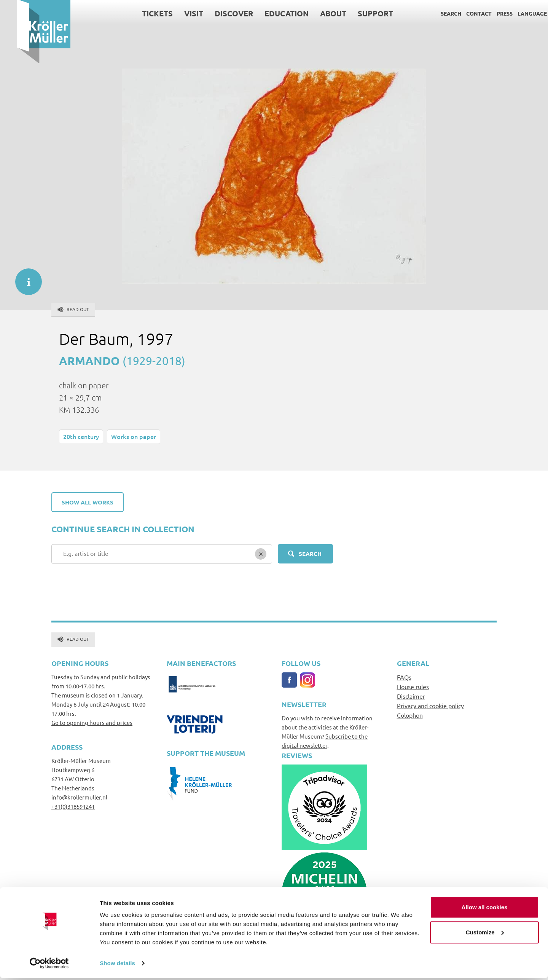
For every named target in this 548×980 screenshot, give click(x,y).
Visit (177, 13)
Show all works (88, 502)
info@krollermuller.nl (79, 797)
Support (358, 13)
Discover (217, 13)
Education (269, 13)
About (316, 13)
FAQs (404, 677)
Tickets (140, 13)
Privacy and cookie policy (430, 705)
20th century (81, 436)
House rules (413, 686)
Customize (485, 934)
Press (487, 13)
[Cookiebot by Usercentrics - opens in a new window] (49, 965)
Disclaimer (411, 696)
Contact (462, 13)
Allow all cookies (485, 909)
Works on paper (134, 436)
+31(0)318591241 (73, 806)
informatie (25, 278)
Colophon (410, 715)
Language (515, 13)
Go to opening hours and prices (92, 722)
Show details (117, 965)
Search (434, 13)
